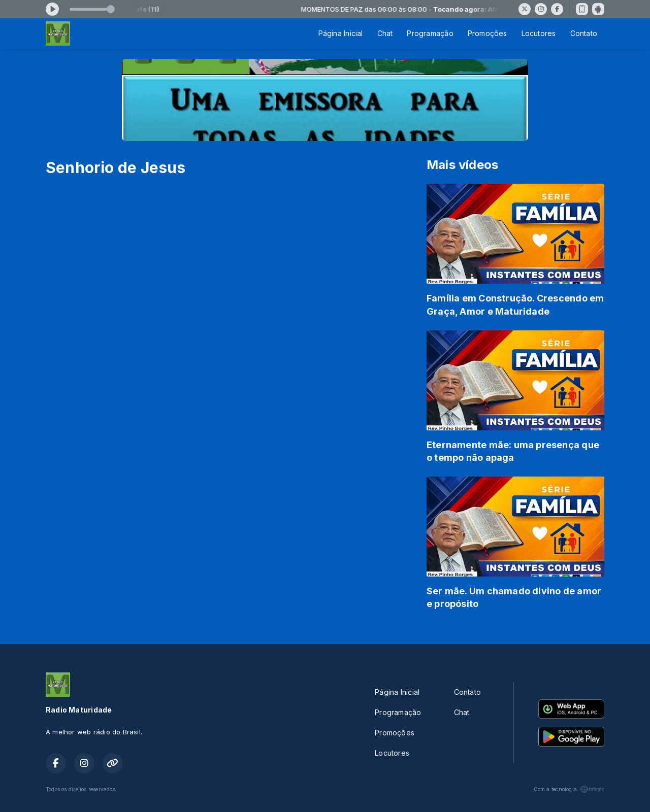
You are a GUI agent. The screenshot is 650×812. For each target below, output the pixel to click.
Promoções (487, 33)
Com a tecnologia (569, 789)
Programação (430, 33)
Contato (584, 33)
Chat (385, 33)
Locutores (539, 33)
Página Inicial (341, 33)
